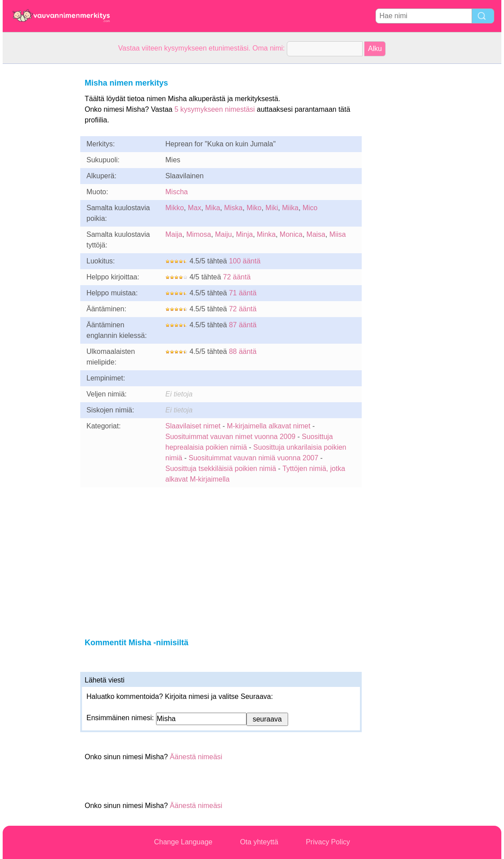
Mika (213, 208)
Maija (174, 234)
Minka (266, 234)
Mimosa (199, 234)
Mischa (177, 192)
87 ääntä (242, 325)
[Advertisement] (38, 197)
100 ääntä (244, 261)
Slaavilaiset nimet (193, 426)
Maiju (223, 234)
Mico (310, 208)
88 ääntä (242, 351)
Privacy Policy (328, 842)
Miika (290, 208)
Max (195, 208)
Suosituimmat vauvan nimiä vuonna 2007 (253, 458)
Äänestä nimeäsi (196, 757)
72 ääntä (237, 277)
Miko (254, 208)
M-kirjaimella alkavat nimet (269, 426)
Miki (272, 208)
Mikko (175, 208)
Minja (244, 234)
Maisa (316, 234)
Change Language (184, 842)
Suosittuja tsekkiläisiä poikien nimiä (221, 469)
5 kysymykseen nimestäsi (214, 109)
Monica (291, 234)
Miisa (338, 234)
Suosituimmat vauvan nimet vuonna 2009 (231, 437)
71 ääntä (242, 293)
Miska (233, 208)
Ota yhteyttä (259, 842)
